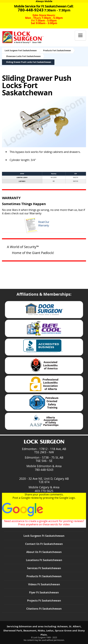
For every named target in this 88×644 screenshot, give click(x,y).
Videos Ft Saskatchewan (44, 584)
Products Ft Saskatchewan (44, 576)
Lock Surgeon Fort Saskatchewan (21, 50)
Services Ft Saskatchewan (44, 568)
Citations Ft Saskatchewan (44, 609)
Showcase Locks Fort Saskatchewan (23, 56)
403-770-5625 (44, 491)
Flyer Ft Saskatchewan (44, 592)
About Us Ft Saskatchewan (44, 552)
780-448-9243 (44, 470)
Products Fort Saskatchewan (57, 50)
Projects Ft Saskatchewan (44, 601)
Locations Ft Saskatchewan (44, 560)
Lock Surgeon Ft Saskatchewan (44, 536)
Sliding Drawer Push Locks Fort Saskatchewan (29, 62)
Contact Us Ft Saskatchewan (44, 544)
